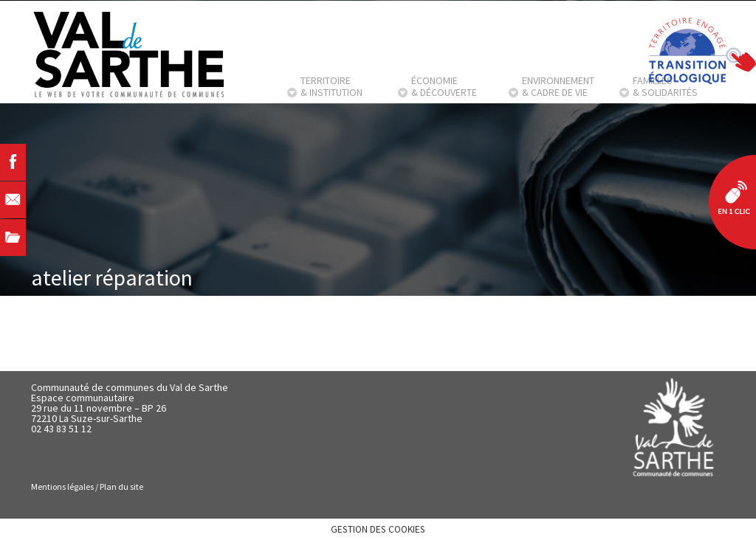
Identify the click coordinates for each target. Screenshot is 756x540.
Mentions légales (62, 487)
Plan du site (121, 487)
